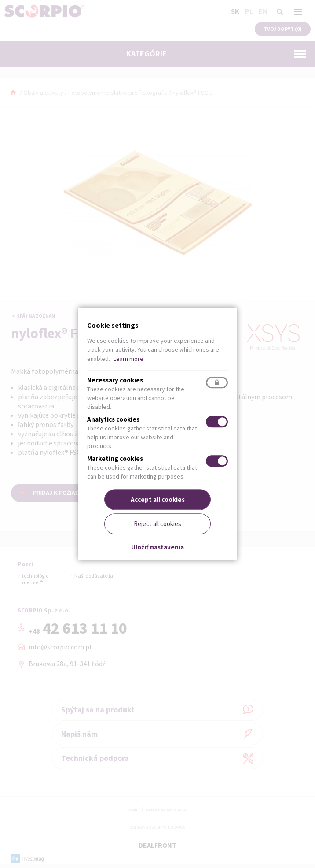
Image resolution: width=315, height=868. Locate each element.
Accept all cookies (158, 500)
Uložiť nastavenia (157, 547)
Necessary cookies (115, 380)
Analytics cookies (113, 419)
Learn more (128, 359)
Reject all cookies (157, 524)
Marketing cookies (115, 458)
